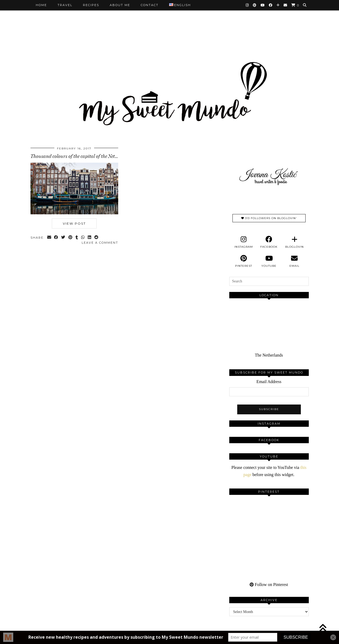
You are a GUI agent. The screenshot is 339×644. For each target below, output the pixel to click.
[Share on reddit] (97, 238)
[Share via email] (49, 238)
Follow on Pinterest (269, 585)
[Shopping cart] (295, 5)
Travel (65, 5)
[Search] (305, 5)
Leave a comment (100, 243)
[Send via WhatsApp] (83, 238)
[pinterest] (244, 261)
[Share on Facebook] (57, 238)
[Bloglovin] (278, 5)
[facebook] (269, 242)
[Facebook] (271, 5)
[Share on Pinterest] (71, 238)
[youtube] (269, 261)
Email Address (269, 382)
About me (120, 5)
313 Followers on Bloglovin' (269, 218)
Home (41, 5)
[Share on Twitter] (64, 238)
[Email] (286, 5)
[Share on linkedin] (90, 238)
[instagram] (244, 242)
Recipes (91, 5)
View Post (74, 223)
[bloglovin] (294, 242)
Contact (150, 5)
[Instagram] (247, 5)
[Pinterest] (255, 5)
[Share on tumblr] (77, 238)
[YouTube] (263, 5)
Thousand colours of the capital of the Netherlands (82, 156)
